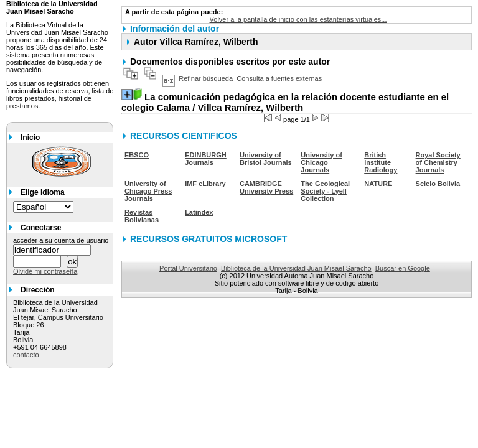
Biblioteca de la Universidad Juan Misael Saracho (296, 268)
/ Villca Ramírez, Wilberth (285, 102)
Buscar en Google (403, 268)
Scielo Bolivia (438, 184)
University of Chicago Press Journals (148, 191)
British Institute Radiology (381, 162)
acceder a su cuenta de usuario (61, 240)
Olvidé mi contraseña (45, 271)
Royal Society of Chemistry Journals (438, 162)
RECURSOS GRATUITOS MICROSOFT (209, 239)
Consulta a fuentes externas (279, 78)
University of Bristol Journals (266, 159)
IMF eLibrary (205, 184)
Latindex (199, 212)
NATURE (378, 184)
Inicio (30, 138)
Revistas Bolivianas (142, 216)
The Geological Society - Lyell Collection (325, 191)
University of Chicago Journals (321, 162)
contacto (26, 355)
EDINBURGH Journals (206, 159)
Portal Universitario (188, 268)
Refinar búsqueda (206, 78)
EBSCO (137, 155)
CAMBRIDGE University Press (266, 187)
